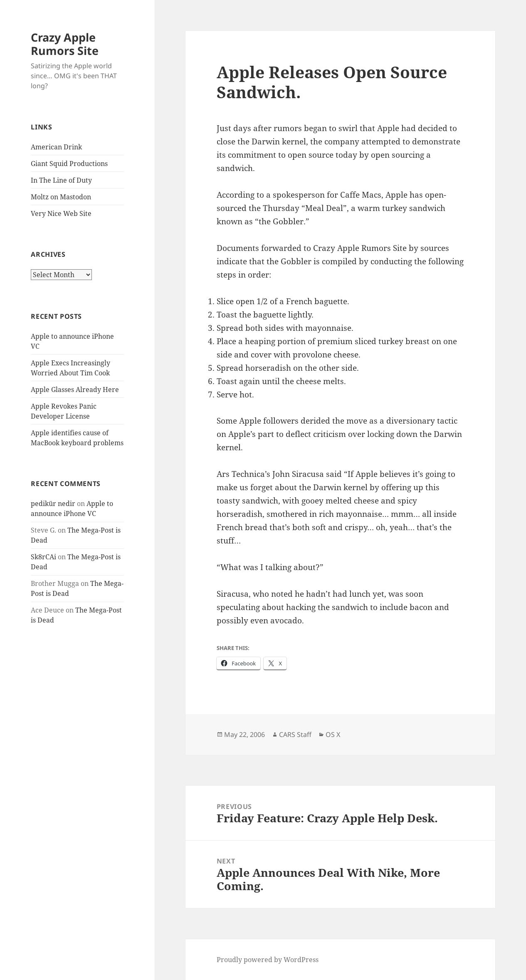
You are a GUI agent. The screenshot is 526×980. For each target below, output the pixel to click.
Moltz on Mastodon (61, 197)
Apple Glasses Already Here (75, 390)
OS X (333, 734)
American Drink (56, 147)
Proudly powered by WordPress (268, 960)
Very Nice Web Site (61, 213)
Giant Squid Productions (69, 164)
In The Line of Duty (61, 180)
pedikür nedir (53, 504)
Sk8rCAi (43, 557)
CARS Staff (295, 734)
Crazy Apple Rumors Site (65, 44)
